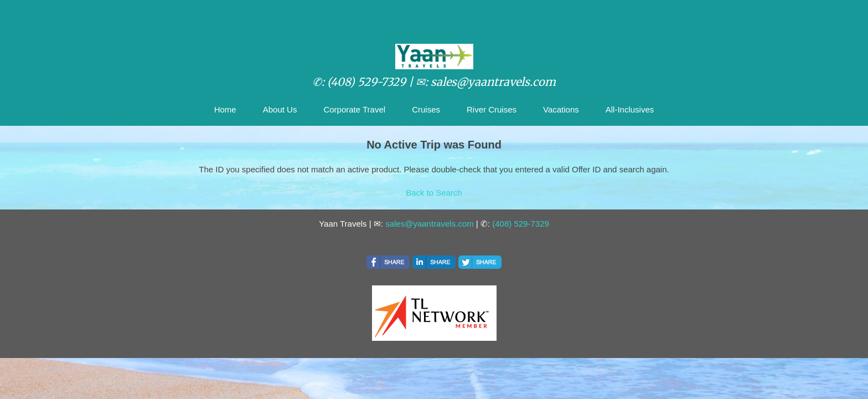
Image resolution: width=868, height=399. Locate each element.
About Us (280, 109)
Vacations (561, 109)
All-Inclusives (630, 109)
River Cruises (492, 109)
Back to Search (434, 193)
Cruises (426, 109)
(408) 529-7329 (521, 224)
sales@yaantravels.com (429, 224)
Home (225, 109)
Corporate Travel (354, 109)
